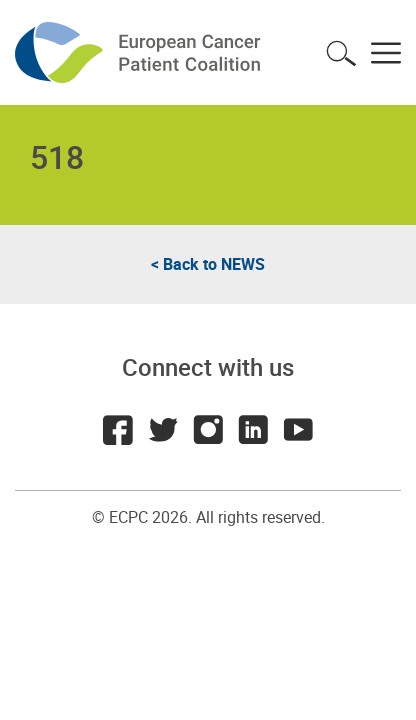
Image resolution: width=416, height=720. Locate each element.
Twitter (163, 430)
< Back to (208, 264)
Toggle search (341, 53)
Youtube (298, 430)
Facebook (118, 430)
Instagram (208, 430)
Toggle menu (386, 53)
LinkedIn (253, 430)
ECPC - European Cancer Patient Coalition (140, 52)
